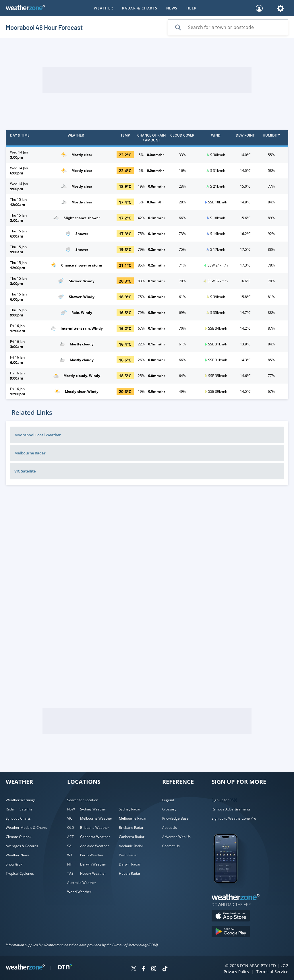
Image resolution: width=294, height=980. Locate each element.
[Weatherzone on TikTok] (165, 969)
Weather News (18, 855)
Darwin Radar (130, 864)
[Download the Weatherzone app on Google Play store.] (231, 932)
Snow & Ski (14, 864)
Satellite (26, 809)
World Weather (79, 892)
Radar (10, 809)
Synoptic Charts (18, 818)
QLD (71, 828)
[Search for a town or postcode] (228, 27)
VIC (70, 818)
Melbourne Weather (96, 818)
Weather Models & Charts (26, 828)
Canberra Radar (132, 837)
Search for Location (83, 800)
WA (70, 855)
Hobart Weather (93, 873)
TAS (70, 873)
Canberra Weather (95, 837)
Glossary (169, 809)
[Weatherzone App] (231, 890)
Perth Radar (128, 855)
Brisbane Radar (131, 828)
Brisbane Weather (95, 828)
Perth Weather (92, 855)
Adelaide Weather (94, 846)
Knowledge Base (175, 818)
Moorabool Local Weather (38, 435)
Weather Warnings (21, 800)
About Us (170, 828)
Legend (168, 800)
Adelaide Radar (131, 846)
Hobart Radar (130, 873)
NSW (71, 809)
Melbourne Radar (30, 453)
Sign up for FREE (225, 800)
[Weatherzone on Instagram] (154, 969)
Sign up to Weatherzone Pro (234, 818)
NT (69, 864)
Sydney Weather (93, 809)
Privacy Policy (236, 972)
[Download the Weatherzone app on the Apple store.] (231, 916)
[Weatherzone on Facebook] (144, 969)
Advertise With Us (176, 837)
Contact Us (171, 846)
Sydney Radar (130, 809)
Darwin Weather (93, 864)
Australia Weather (82, 883)
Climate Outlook (19, 837)
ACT (70, 837)
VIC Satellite (25, 471)
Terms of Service (272, 972)
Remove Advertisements (231, 809)
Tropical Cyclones (20, 873)
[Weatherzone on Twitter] (134, 969)
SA (69, 846)
